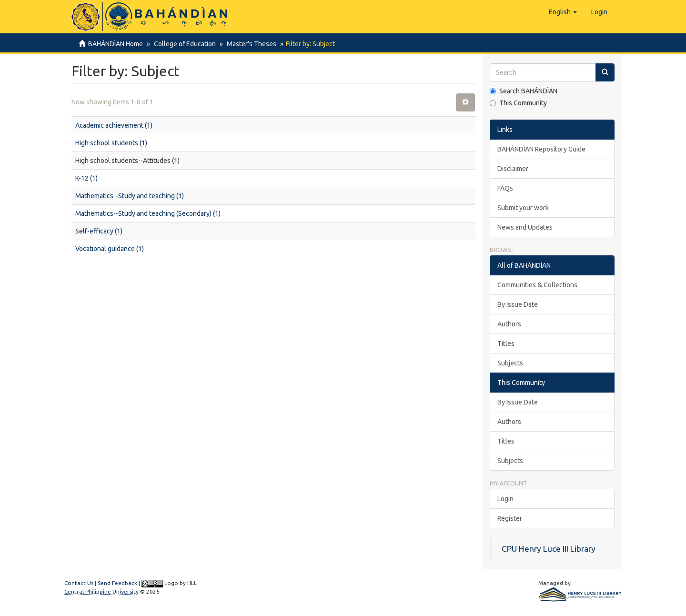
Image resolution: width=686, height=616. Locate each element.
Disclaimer (513, 169)
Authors (509, 324)
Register (510, 518)
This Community (518, 103)
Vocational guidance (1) (110, 249)
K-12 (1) (86, 178)
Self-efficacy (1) (99, 231)
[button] (563, 12)
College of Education (183, 44)
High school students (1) (111, 143)
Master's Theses (249, 44)
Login (505, 499)
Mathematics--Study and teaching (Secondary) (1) (148, 213)
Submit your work (523, 208)
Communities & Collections (537, 285)
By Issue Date (518, 304)
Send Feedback (117, 583)
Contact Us (79, 583)
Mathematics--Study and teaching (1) (130, 196)
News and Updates (525, 227)
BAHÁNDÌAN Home (116, 44)
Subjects (510, 363)
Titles (506, 343)
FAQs (505, 188)
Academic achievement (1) (114, 125)
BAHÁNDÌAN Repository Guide (541, 149)
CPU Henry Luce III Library (549, 549)
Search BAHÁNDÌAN (524, 91)
